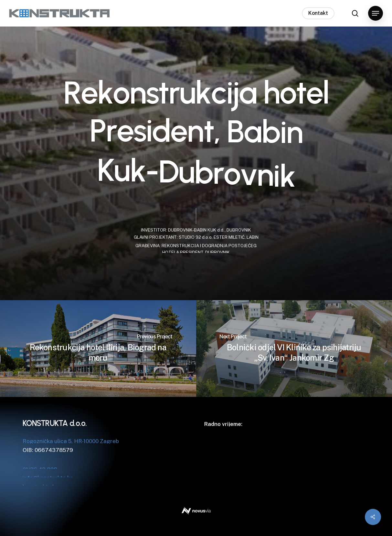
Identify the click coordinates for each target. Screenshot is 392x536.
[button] (376, 13)
